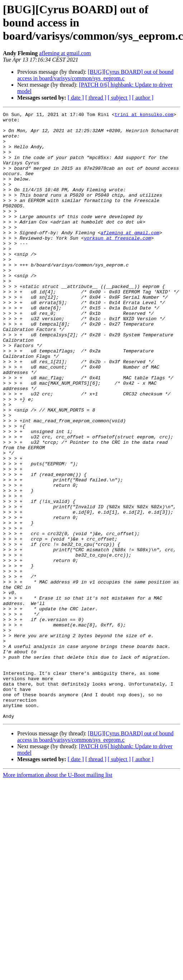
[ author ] (143, 98)
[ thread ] (96, 98)
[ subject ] (119, 98)
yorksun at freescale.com (117, 264)
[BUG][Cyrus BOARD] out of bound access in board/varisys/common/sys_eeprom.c (95, 75)
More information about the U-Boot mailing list (58, 896)
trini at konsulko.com (144, 115)
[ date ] (76, 98)
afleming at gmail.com (65, 53)
